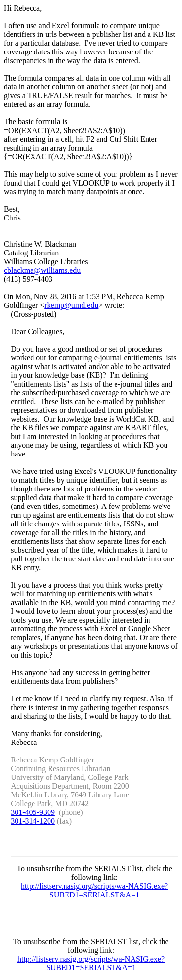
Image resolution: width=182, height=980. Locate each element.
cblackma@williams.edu (42, 270)
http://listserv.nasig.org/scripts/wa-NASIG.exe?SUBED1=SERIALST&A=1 (94, 890)
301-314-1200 (33, 821)
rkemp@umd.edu (71, 305)
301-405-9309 (33, 812)
